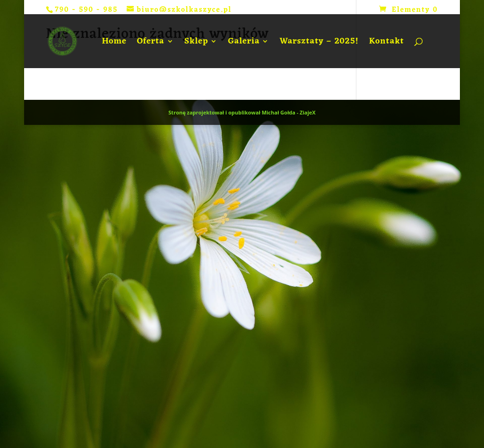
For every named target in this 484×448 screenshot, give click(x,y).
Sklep (196, 43)
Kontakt (387, 43)
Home (114, 43)
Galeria (244, 43)
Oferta (151, 43)
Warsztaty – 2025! (319, 43)
